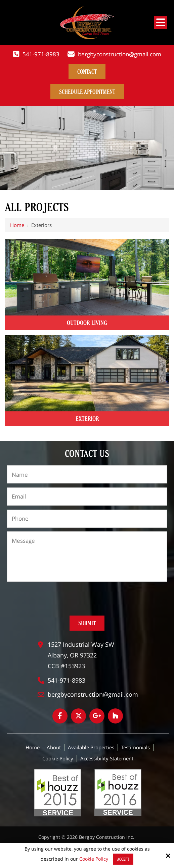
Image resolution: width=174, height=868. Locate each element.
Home (17, 225)
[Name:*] (87, 474)
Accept (123, 859)
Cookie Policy (94, 859)
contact (87, 72)
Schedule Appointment (87, 92)
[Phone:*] (87, 519)
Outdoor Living (87, 323)
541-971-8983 (41, 54)
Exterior (87, 419)
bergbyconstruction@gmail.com (120, 54)
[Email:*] (87, 497)
